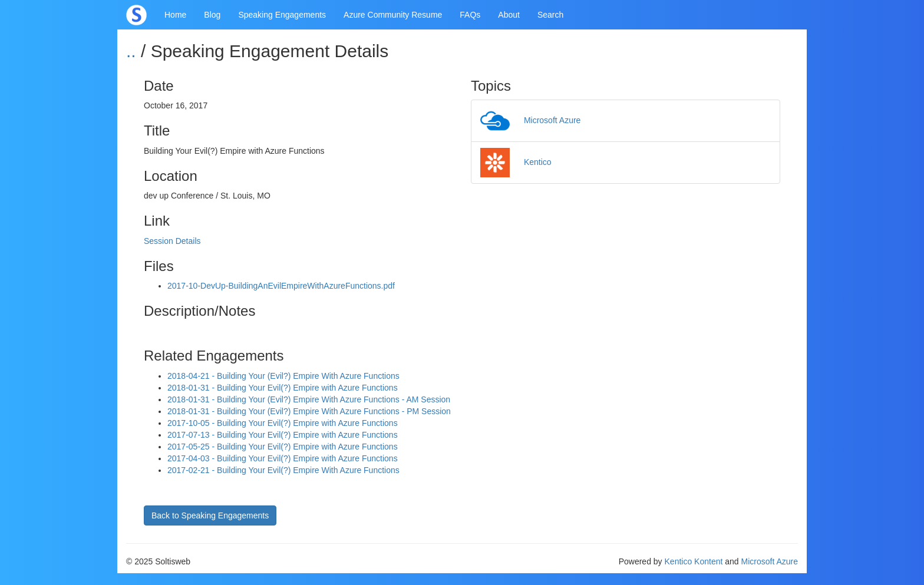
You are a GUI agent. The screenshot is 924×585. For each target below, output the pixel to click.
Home (175, 15)
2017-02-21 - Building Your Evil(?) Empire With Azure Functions (283, 470)
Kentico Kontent (694, 561)
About (509, 15)
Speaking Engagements (282, 15)
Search (550, 15)
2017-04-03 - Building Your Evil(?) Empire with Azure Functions (283, 458)
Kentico (516, 162)
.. (131, 51)
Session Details (172, 241)
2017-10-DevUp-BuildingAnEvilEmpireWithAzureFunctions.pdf (281, 286)
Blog (212, 15)
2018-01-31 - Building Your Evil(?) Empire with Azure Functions (283, 388)
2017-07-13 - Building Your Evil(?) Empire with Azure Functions (283, 435)
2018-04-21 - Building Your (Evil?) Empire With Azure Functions (283, 376)
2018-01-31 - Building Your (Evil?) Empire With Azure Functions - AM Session (309, 399)
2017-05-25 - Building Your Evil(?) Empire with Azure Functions (283, 447)
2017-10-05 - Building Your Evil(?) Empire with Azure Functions (283, 423)
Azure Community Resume (393, 15)
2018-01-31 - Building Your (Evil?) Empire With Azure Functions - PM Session (309, 411)
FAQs (470, 15)
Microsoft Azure (530, 120)
